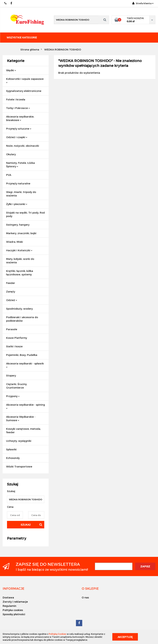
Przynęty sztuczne (19, 129)
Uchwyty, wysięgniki (19, 441)
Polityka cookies (13, 610)
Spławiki (11, 449)
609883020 (6, 3)
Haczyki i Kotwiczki (19, 250)
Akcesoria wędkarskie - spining (26, 406)
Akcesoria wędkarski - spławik (25, 365)
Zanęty (11, 292)
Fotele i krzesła (16, 99)
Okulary (11, 154)
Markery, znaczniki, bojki (21, 233)
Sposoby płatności (14, 614)
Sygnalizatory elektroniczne (24, 91)
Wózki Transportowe (19, 466)
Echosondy (13, 458)
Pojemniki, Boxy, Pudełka (22, 355)
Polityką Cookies (58, 634)
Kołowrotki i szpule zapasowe (25, 80)
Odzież (12, 300)
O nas (85, 597)
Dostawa (8, 597)
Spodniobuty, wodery (19, 309)
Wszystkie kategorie (22, 37)
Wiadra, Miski (15, 242)
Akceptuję (125, 637)
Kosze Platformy (17, 338)
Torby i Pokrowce (18, 108)
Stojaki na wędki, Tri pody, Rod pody (25, 214)
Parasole (12, 329)
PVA (9, 175)
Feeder (11, 283)
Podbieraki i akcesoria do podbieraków (22, 319)
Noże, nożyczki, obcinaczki (23, 146)
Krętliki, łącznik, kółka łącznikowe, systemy (20, 273)
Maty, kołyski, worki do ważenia (20, 261)
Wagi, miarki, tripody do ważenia (21, 194)
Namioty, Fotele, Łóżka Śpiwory (20, 165)
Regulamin (9, 606)
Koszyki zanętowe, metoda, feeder (23, 431)
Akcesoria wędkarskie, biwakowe (20, 118)
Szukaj (26, 525)
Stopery (11, 376)
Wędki (11, 70)
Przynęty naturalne (18, 183)
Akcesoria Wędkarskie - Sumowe (21, 418)
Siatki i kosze (14, 346)
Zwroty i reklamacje (15, 602)
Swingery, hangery (18, 225)
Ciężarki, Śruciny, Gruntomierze (17, 386)
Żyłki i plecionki (17, 204)
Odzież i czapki (17, 137)
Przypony (13, 396)
